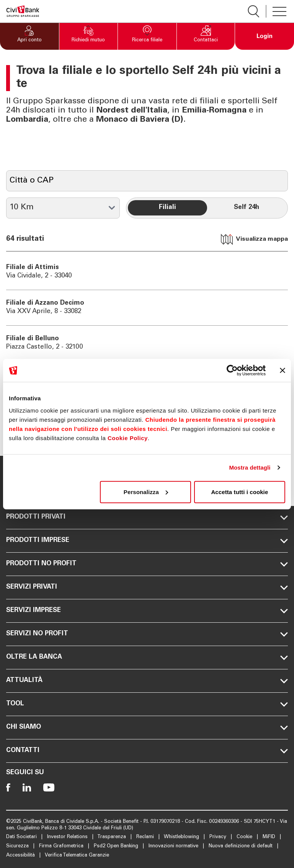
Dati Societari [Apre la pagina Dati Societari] (22, 837)
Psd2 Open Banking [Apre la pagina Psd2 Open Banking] (117, 846)
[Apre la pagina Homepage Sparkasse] (23, 11)
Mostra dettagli (250, 467)
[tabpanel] (147, 331)
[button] (29, 36)
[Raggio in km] (63, 208)
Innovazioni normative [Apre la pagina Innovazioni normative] (174, 846)
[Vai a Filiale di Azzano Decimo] (147, 308)
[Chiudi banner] (283, 370)
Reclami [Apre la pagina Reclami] (146, 837)
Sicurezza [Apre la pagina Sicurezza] (18, 846)
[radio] (167, 208)
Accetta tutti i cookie (239, 492)
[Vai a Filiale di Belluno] (147, 343)
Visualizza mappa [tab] (254, 239)
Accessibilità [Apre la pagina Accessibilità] (21, 856)
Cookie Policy (128, 438)
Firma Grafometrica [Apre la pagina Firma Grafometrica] (62, 846)
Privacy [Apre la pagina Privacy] (219, 837)
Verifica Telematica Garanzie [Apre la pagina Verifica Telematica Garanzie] (77, 856)
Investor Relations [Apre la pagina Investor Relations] (68, 837)
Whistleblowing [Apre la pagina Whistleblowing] (182, 837)
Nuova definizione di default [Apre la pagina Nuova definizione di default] (241, 846)
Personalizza (146, 492)
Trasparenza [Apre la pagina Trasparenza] (112, 837)
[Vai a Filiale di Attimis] (147, 272)
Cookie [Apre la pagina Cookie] (245, 837)
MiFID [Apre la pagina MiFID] (270, 837)
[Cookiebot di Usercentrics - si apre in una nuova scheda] (232, 370)
